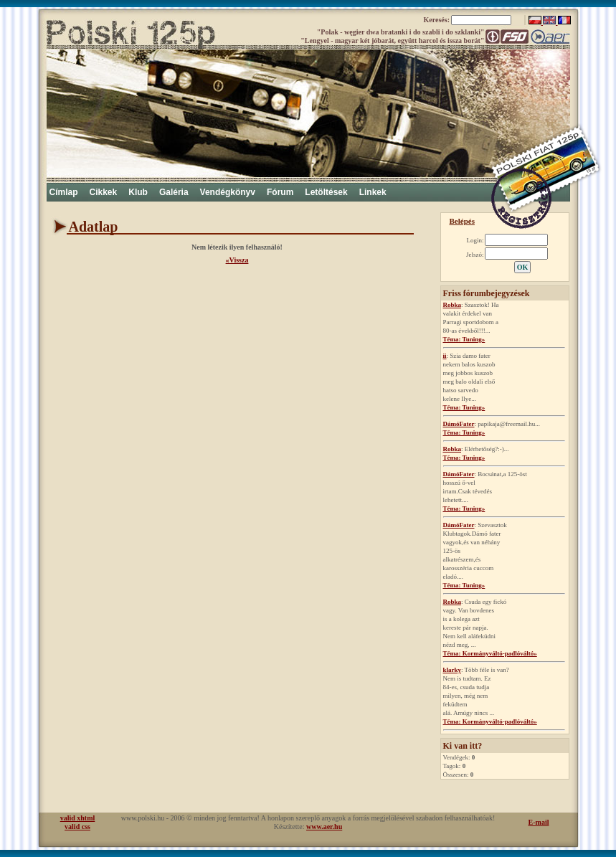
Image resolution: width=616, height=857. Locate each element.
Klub (138, 192)
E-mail (539, 822)
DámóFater (459, 424)
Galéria (174, 192)
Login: (475, 240)
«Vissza (237, 260)
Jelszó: (475, 255)
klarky (452, 670)
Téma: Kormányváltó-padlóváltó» (490, 653)
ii (445, 356)
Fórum (280, 192)
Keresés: (438, 20)
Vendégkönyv (228, 192)
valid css (77, 827)
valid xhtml (78, 818)
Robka (452, 305)
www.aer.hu (324, 827)
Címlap (64, 192)
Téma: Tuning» (464, 339)
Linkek (373, 192)
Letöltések (326, 192)
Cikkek (104, 192)
